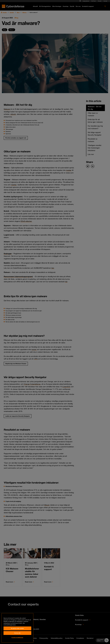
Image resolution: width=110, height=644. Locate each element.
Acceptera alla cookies (17, 638)
